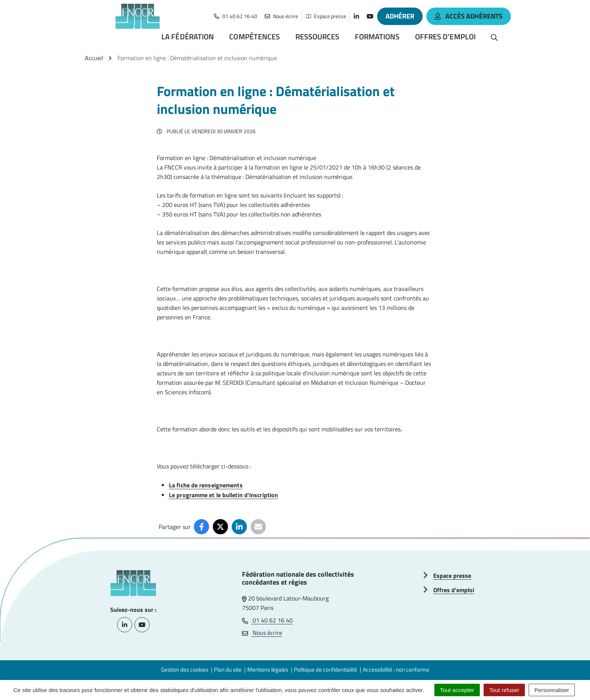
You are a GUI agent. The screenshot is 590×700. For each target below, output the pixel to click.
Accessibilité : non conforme (396, 670)
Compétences (254, 37)
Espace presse (452, 576)
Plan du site (228, 670)
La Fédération (188, 37)
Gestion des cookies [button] (185, 670)
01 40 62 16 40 (267, 620)
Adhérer (400, 16)
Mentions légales (268, 670)
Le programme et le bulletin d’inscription (223, 495)
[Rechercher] (494, 37)
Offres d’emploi (446, 37)
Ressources (318, 37)
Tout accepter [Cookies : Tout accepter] (457, 690)
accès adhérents (469, 16)
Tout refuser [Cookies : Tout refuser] (504, 690)
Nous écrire (262, 633)
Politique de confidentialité (325, 670)
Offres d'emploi (454, 590)
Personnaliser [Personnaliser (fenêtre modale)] (552, 690)
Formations (377, 37)
